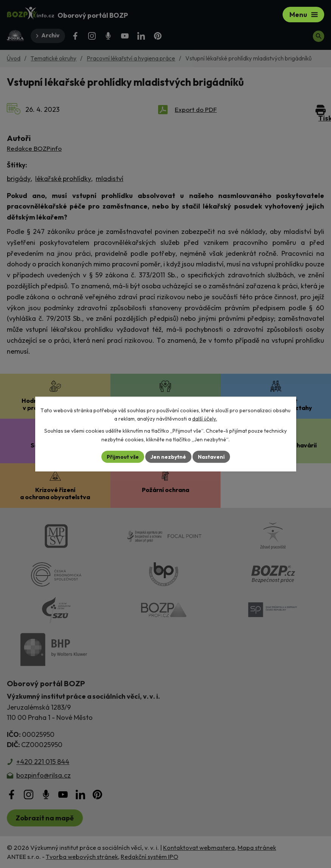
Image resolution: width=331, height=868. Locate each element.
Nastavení (211, 456)
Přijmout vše (123, 456)
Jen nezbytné (168, 456)
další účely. (205, 419)
